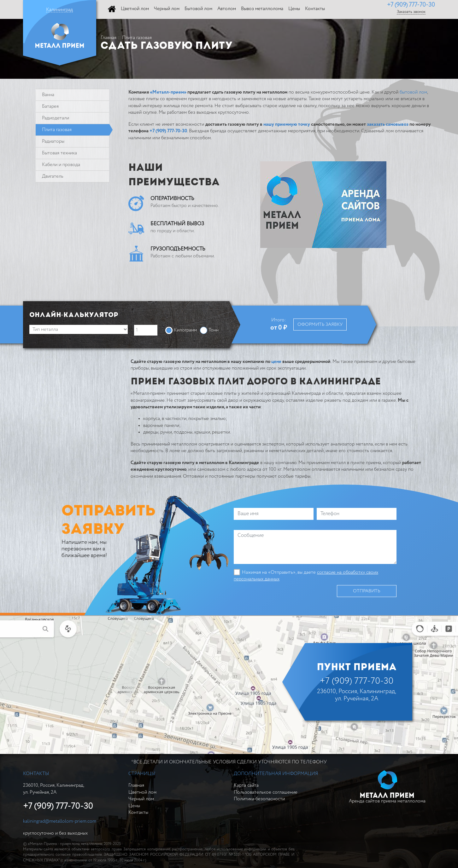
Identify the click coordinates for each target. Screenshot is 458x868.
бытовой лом (413, 92)
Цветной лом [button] (135, 9)
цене (276, 362)
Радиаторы (53, 141)
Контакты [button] (315, 9)
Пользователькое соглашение (266, 792)
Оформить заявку (320, 325)
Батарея (50, 106)
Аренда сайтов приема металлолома (387, 787)
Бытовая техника (59, 153)
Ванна (48, 95)
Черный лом (141, 799)
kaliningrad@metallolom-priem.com (60, 821)
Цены (134, 806)
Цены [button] (294, 9)
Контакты (138, 812)
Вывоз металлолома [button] (262, 9)
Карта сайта (246, 785)
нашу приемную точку (287, 124)
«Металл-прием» (168, 92)
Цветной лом (142, 792)
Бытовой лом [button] (198, 9)
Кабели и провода (61, 165)
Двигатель (53, 176)
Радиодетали (56, 118)
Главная (109, 38)
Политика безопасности (259, 799)
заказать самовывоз (388, 124)
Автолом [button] (227, 9)
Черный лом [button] (167, 9)
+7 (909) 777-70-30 (411, 5)
